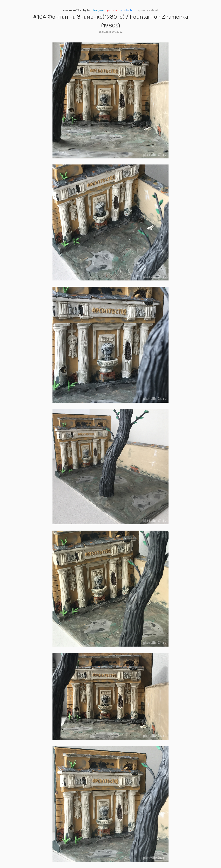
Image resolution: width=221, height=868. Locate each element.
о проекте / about (147, 10)
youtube (112, 10)
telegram (98, 10)
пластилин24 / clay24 (76, 10)
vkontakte (126, 10)
